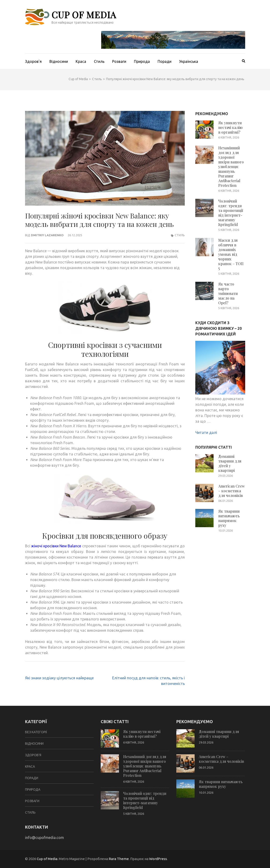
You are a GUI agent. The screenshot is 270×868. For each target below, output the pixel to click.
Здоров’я (33, 61)
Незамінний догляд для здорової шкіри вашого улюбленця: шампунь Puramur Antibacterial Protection (231, 167)
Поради (165, 61)
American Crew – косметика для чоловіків (231, 491)
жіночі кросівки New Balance (56, 546)
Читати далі (206, 432)
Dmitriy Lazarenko (47, 235)
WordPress (158, 859)
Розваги (119, 61)
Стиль (99, 61)
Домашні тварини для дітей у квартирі (230, 463)
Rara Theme (119, 859)
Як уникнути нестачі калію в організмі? (230, 127)
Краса (81, 61)
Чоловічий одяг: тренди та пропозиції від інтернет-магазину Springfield (231, 213)
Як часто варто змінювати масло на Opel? (228, 293)
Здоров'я (33, 755)
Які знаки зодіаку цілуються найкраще (59, 678)
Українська (189, 61)
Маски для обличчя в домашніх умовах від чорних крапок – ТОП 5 (231, 254)
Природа (142, 61)
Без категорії (36, 732)
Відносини (59, 61)
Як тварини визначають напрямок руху (229, 518)
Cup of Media (84, 15)
